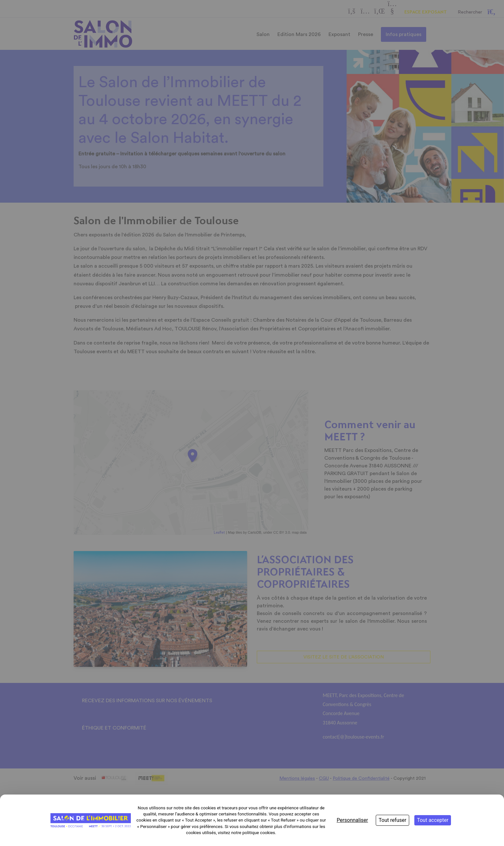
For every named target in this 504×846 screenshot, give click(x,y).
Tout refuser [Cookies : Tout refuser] (392, 820)
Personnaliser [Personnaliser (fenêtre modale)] (352, 820)
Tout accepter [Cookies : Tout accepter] (433, 820)
